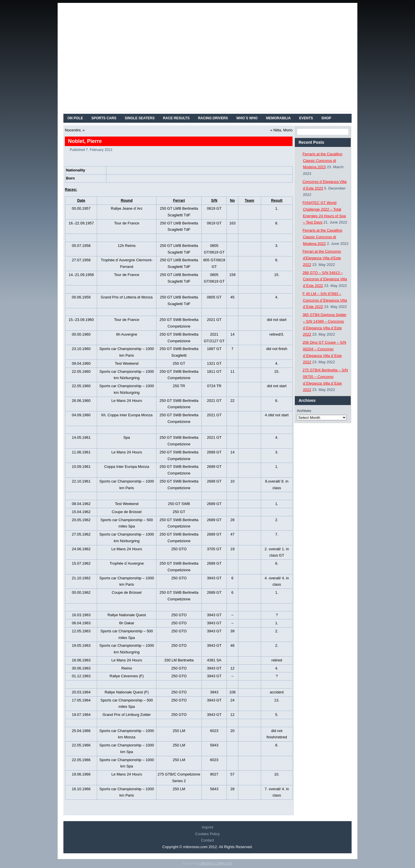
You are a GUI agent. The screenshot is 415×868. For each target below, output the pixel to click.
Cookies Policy (207, 834)
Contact (208, 840)
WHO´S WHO (247, 118)
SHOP (326, 118)
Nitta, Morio (283, 130)
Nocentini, (73, 130)
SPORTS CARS (104, 118)
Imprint (207, 827)
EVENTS (306, 118)
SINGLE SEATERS (140, 118)
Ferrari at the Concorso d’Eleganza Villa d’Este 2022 (322, 258)
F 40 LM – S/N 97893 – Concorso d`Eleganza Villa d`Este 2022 (325, 300)
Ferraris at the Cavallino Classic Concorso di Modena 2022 (322, 237)
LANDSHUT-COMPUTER (216, 864)
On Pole (75, 118)
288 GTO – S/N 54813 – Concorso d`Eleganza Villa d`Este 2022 (325, 279)
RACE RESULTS (176, 118)
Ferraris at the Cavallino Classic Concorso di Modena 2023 (322, 161)
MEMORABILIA (278, 118)
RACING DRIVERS (213, 118)
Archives (304, 411)
